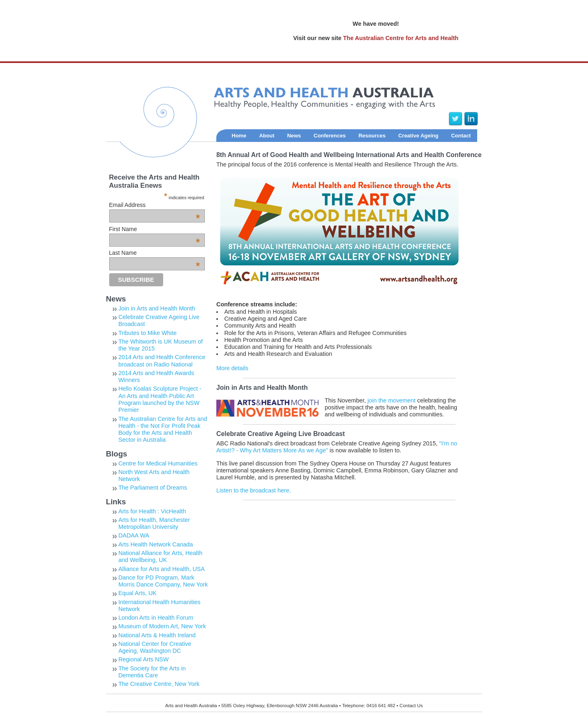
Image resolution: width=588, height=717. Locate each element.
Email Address (155, 205)
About (267, 136)
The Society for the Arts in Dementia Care (152, 672)
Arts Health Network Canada (155, 544)
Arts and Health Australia (271, 122)
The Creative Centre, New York (159, 684)
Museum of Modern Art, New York (162, 626)
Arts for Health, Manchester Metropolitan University (154, 523)
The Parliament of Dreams (153, 488)
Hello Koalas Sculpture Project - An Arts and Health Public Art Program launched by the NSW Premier (160, 399)
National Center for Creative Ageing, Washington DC (155, 647)
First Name (155, 229)
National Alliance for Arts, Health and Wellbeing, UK (160, 556)
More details (232, 368)
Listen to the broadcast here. (254, 490)
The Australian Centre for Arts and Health (401, 38)
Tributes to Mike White (147, 333)
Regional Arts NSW (143, 659)
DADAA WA (134, 535)
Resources (372, 136)
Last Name (155, 253)
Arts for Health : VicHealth (152, 511)
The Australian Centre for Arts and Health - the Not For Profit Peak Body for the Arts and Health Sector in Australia (163, 429)
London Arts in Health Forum (156, 618)
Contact (461, 136)
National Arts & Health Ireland (157, 635)
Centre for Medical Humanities (158, 463)
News (294, 136)
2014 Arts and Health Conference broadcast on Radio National (162, 361)
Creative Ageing (418, 136)
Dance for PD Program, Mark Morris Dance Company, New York (163, 581)
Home (239, 136)
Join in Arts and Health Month (157, 308)
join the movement (392, 400)
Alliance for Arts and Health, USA (161, 569)
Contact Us (411, 706)
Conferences (330, 136)
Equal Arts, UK (137, 593)
